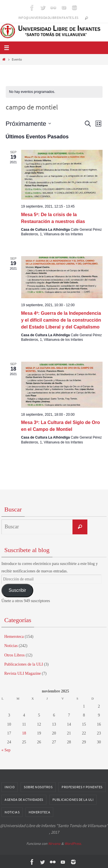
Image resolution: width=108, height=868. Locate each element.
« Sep (6, 750)
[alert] (54, 92)
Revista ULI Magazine (23, 673)
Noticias (11, 646)
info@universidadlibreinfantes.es (48, 18)
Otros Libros (14, 655)
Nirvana (54, 844)
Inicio (10, 787)
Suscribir (17, 590)
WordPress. (73, 844)
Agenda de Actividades (24, 800)
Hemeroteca (14, 637)
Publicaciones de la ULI (24, 664)
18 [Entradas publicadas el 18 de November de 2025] (24, 733)
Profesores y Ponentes (82, 787)
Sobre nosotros (38, 787)
